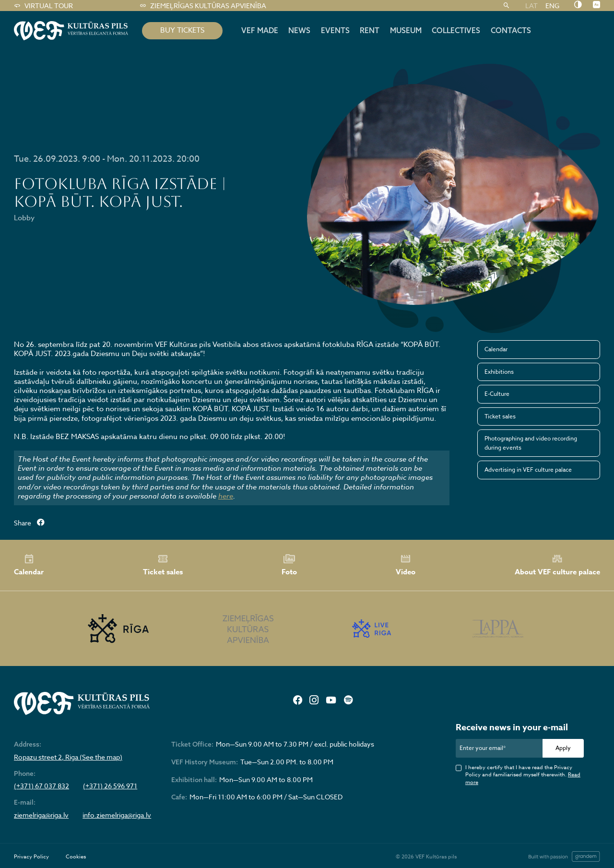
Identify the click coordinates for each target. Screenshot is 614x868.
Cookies (76, 857)
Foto (289, 565)
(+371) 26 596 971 (110, 786)
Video (406, 565)
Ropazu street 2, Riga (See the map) (68, 757)
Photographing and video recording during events (531, 443)
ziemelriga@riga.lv (41, 815)
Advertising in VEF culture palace (528, 470)
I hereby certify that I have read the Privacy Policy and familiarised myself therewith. (523, 775)
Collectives (456, 30)
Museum (406, 30)
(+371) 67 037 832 (41, 786)
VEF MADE (260, 30)
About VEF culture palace (557, 565)
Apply (563, 748)
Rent (370, 30)
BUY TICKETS (182, 30)
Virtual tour (43, 6)
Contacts (511, 30)
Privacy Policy (31, 857)
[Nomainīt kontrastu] (578, 5)
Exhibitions (499, 372)
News (299, 30)
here (226, 496)
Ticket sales (500, 416)
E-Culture (497, 394)
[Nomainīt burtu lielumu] (596, 5)
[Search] (506, 6)
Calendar (496, 349)
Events (335, 30)
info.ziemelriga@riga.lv (117, 815)
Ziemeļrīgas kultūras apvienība (203, 6)
